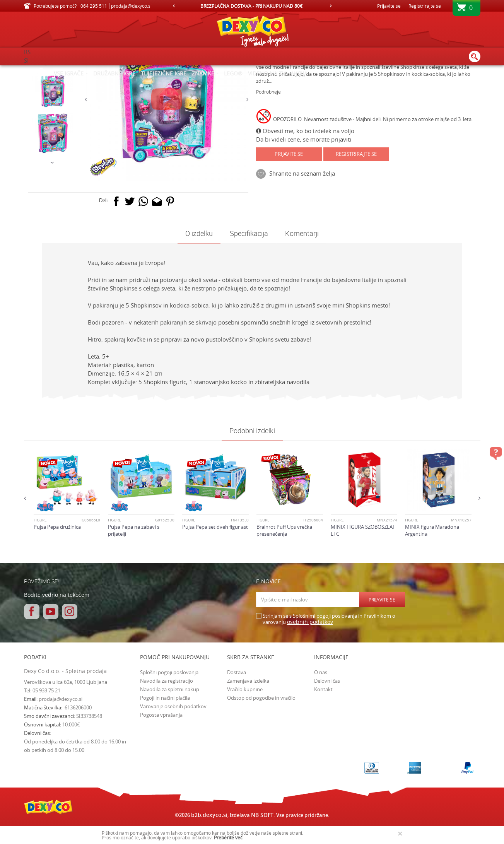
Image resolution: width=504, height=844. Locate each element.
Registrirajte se (425, 6)
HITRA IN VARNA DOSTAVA (251, 6)
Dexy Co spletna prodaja (50, 70)
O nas (321, 738)
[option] (252, 6)
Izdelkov (91, 70)
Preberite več (228, 837)
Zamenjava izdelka (248, 746)
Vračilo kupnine (245, 755)
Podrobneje (268, 157)
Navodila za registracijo (167, 746)
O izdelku (199, 299)
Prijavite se (289, 219)
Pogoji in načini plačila (165, 763)
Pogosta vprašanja (161, 780)
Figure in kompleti (143, 70)
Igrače (112, 70)
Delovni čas (327, 746)
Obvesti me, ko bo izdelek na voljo (305, 196)
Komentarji (302, 299)
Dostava (237, 738)
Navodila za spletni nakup (170, 755)
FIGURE (175, 70)
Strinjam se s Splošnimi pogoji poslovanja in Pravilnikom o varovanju (329, 684)
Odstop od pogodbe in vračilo (261, 763)
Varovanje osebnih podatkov (173, 772)
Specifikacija (249, 299)
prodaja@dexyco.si (61, 764)
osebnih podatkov (310, 687)
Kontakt (323, 755)
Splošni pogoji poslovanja (169, 738)
